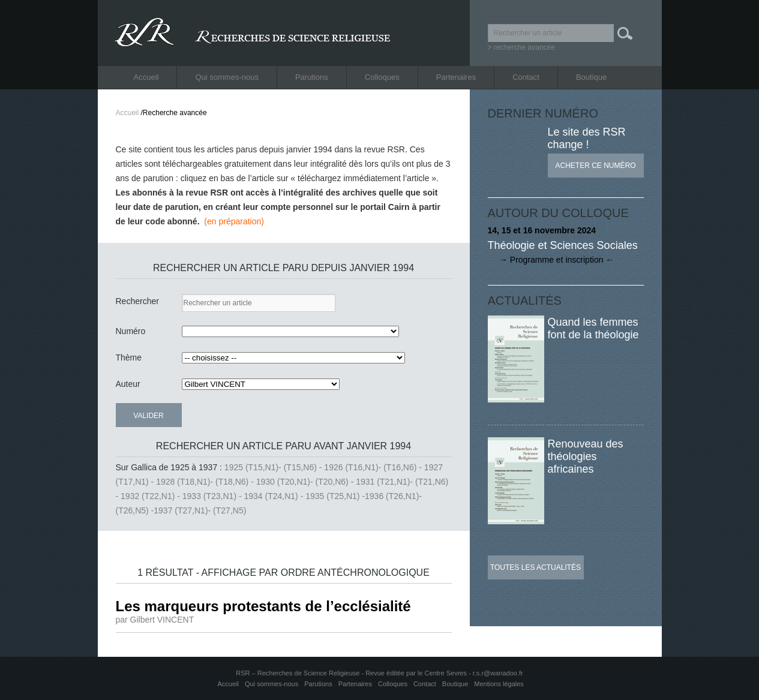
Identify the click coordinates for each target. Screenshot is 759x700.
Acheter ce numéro (595, 166)
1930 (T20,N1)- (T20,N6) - (306, 482)
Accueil (146, 77)
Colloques (382, 77)
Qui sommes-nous (226, 77)
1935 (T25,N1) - (335, 496)
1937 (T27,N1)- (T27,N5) (200, 510)
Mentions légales (499, 684)
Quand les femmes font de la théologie (593, 328)
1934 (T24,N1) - (275, 496)
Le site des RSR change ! (587, 138)
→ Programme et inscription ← (551, 260)
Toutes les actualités (535, 567)
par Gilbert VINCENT (155, 620)
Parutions (312, 77)
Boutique (591, 77)
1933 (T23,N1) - (213, 496)
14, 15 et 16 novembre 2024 (542, 230)
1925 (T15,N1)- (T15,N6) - (274, 467)
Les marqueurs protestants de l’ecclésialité (263, 606)
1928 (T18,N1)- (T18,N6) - (206, 482)
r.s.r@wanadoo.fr (498, 673)
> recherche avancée (521, 47)
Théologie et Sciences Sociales (563, 245)
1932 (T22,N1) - (151, 496)
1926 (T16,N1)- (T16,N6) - (374, 467)
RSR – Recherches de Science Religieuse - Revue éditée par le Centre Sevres (352, 673)
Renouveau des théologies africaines (586, 456)
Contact (526, 77)
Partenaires (456, 77)
